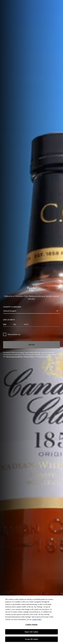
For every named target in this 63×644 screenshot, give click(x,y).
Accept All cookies (31, 639)
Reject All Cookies (31, 632)
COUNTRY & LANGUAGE (12, 307)
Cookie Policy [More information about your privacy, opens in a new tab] (37, 619)
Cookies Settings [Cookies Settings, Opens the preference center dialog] (31, 624)
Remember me (12, 334)
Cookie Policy (43, 357)
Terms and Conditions (14, 357)
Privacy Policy (29, 357)
